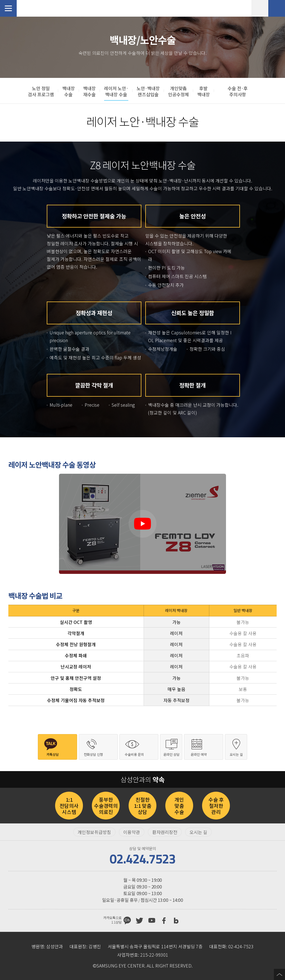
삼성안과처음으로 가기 (38, 8)
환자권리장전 (165, 832)
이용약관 (132, 832)
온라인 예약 (260, 8)
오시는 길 (198, 832)
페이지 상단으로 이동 (279, 974)
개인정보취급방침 (94, 832)
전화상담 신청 (277, 8)
